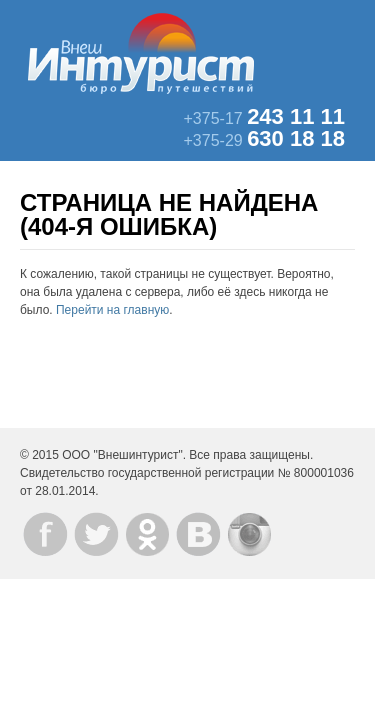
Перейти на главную (112, 310)
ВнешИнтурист (141, 53)
